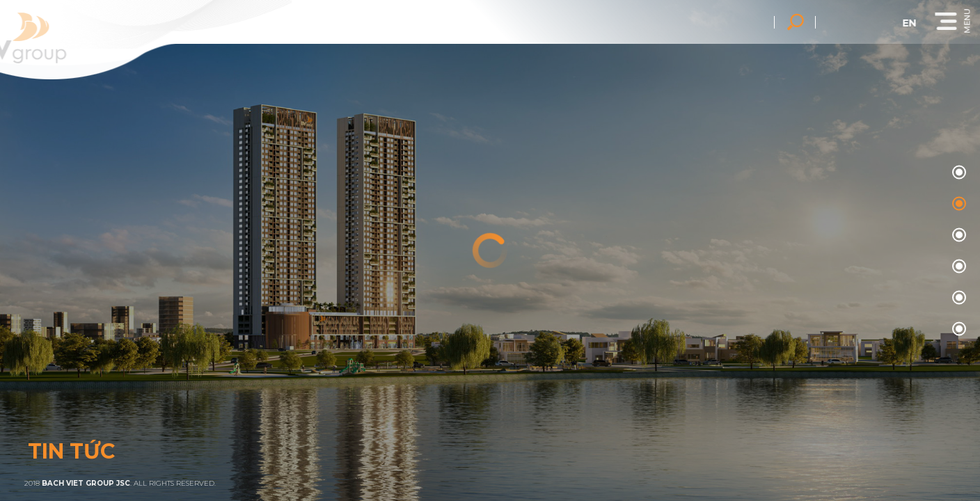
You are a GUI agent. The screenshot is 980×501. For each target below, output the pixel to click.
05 (957, 329)
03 (957, 267)
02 (957, 236)
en (926, 23)
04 (957, 298)
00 (957, 173)
